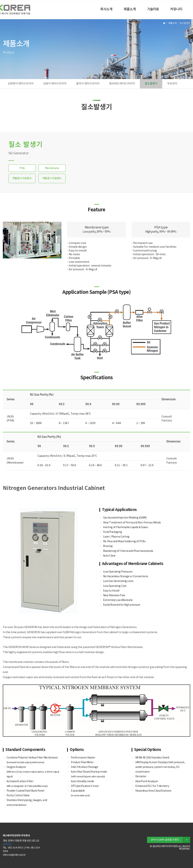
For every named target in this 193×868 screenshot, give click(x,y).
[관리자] (7, 844)
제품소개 (130, 9)
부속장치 (172, 84)
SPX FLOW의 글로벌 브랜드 (165, 840)
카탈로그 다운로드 (22, 178)
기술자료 (153, 9)
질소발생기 (151, 84)
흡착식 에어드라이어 (88, 84)
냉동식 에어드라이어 (55, 84)
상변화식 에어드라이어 (21, 84)
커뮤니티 (176, 9)
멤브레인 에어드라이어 (122, 84)
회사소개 (106, 9)
